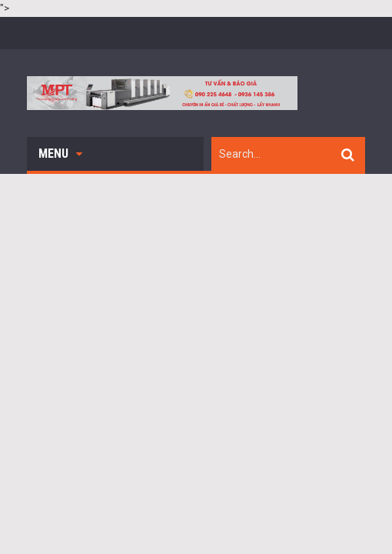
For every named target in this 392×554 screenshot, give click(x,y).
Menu (60, 154)
